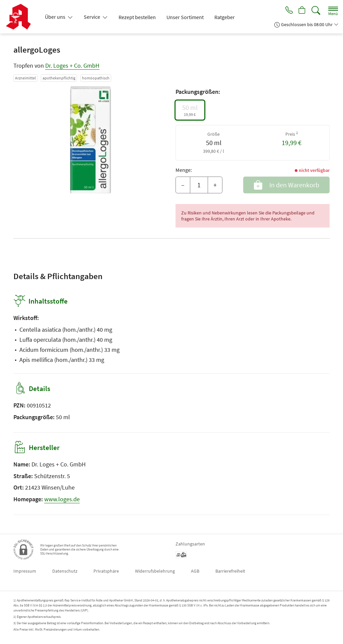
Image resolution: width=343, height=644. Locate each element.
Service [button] (92, 17)
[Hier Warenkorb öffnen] (301, 11)
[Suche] (316, 11)
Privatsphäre (106, 571)
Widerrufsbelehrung (155, 571)
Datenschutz (65, 571)
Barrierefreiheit (230, 571)
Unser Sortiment (185, 17)
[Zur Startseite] (21, 17)
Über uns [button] (56, 17)
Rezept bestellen (137, 17)
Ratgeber (225, 17)
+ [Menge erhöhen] (215, 185)
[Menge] (199, 185)
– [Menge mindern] (183, 185)
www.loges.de (62, 499)
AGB (195, 571)
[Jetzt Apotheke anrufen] (287, 11)
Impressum (25, 571)
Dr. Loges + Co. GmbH (72, 66)
